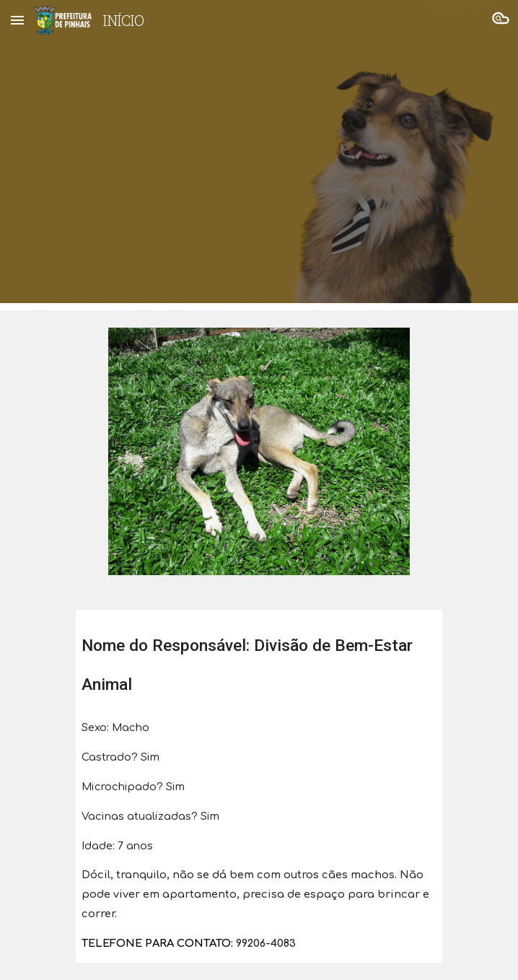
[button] (17, 20)
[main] (259, 659)
